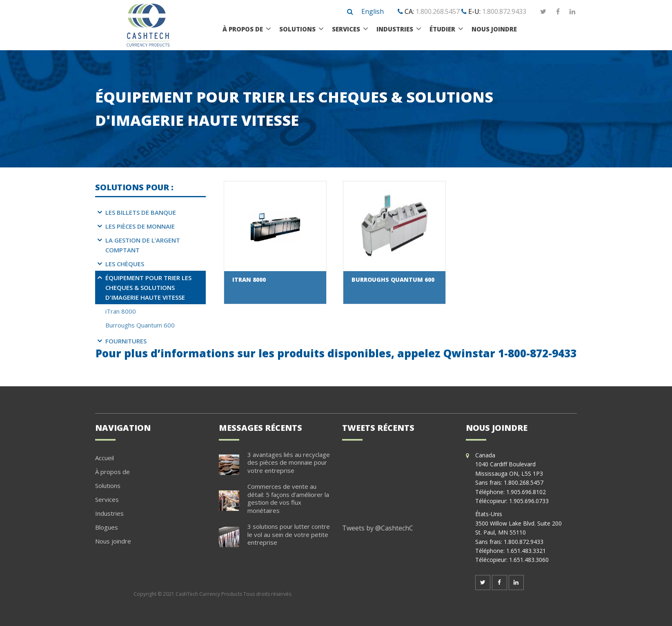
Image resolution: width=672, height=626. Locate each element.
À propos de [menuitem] (243, 29)
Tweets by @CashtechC (378, 528)
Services (107, 499)
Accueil (105, 458)
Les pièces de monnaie (140, 226)
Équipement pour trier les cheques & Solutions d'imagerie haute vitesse (148, 287)
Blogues (107, 527)
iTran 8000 (121, 311)
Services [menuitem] (346, 29)
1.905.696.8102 (526, 492)
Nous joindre (113, 541)
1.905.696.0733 (529, 501)
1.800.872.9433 (504, 11)
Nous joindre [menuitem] (494, 29)
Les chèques (125, 264)
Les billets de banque (141, 212)
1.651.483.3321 (526, 551)
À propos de (112, 472)
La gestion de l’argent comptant (143, 245)
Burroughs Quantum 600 (140, 325)
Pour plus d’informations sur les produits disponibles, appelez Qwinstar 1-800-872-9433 (336, 353)
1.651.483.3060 (529, 560)
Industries (109, 513)
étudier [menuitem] (442, 29)
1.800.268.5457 (438, 11)
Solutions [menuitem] (297, 29)
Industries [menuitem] (395, 29)
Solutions (108, 486)
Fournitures (126, 341)
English (373, 11)
